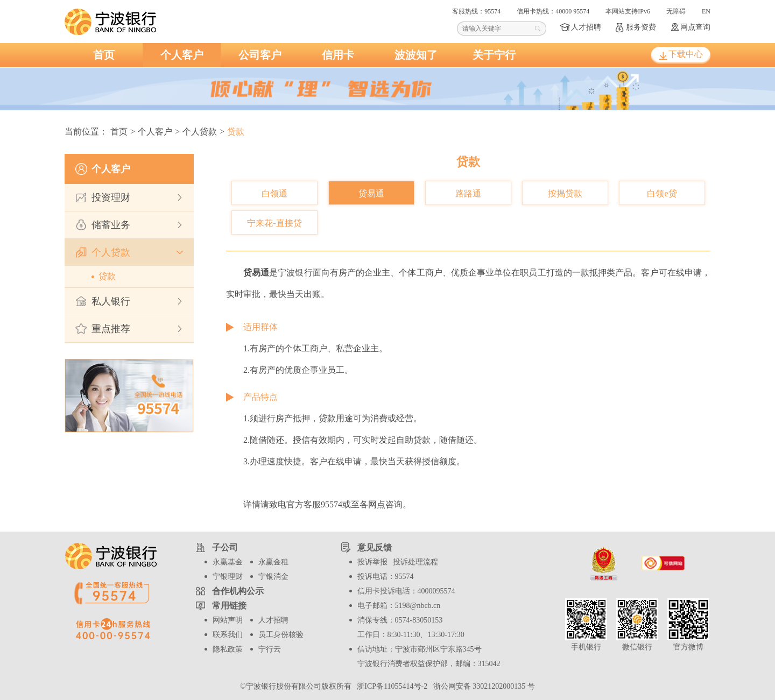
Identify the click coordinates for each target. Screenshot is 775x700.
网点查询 (695, 27)
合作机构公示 (238, 591)
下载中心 (686, 54)
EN (706, 11)
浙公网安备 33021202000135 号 (482, 686)
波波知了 (416, 55)
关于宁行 (494, 55)
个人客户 (182, 55)
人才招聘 (586, 27)
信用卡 (338, 55)
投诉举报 (372, 562)
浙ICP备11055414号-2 (391, 686)
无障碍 (676, 11)
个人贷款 (200, 132)
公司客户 (260, 55)
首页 (104, 55)
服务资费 (641, 27)
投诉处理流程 (415, 562)
